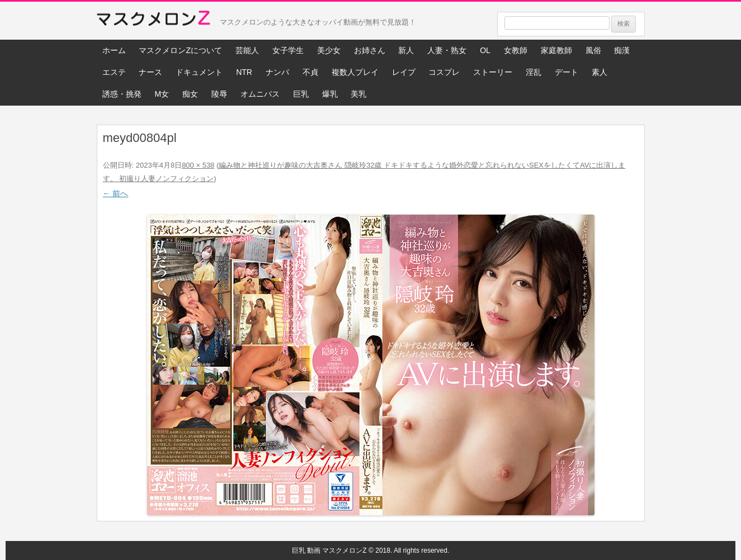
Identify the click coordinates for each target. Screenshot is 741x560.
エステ (114, 72)
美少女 (329, 50)
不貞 (310, 72)
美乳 (358, 94)
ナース (150, 72)
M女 (162, 94)
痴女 (190, 94)
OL (485, 50)
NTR (244, 72)
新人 (406, 50)
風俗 (593, 50)
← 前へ (116, 193)
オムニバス (260, 94)
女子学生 (288, 50)
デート (567, 72)
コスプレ (444, 72)
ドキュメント (199, 72)
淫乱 (534, 72)
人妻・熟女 (447, 50)
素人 (600, 72)
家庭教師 (556, 50)
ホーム (114, 50)
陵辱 (219, 94)
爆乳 (330, 94)
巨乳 (301, 94)
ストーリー (493, 72)
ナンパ (277, 72)
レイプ (404, 72)
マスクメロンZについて (180, 50)
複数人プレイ (355, 72)
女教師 (516, 50)
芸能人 (247, 50)
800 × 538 (198, 165)
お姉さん (370, 50)
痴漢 (622, 50)
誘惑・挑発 (122, 94)
